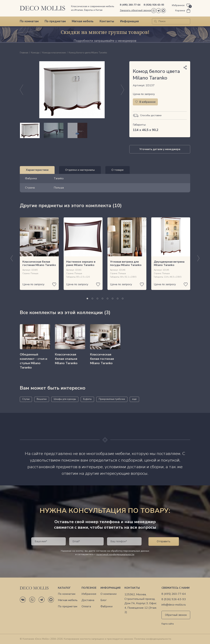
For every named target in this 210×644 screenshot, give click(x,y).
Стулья (26, 399)
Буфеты (87, 399)
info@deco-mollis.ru (174, 605)
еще (134, 399)
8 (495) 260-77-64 (130, 5)
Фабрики (106, 607)
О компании (108, 594)
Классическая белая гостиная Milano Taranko (39, 263)
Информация (129, 21)
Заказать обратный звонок (136, 10)
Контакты (107, 21)
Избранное (89, 594)
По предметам (55, 21)
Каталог (64, 588)
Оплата (86, 607)
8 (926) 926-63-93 (154, 5)
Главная (24, 53)
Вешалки (42, 399)
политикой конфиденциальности (115, 554)
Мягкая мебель (83, 21)
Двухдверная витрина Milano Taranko (169, 263)
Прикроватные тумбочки (112, 399)
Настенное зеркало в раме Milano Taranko (81, 263)
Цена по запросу (144, 94)
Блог (104, 600)
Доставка (88, 600)
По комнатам (29, 21)
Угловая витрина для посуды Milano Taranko (126, 263)
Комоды (35, 53)
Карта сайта (168, 624)
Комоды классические (54, 53)
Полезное (89, 588)
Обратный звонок (176, 615)
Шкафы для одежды (65, 399)
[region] (72, 130)
